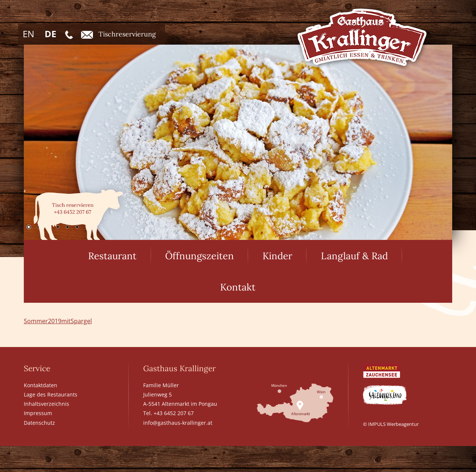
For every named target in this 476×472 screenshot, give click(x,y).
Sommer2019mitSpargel (58, 321)
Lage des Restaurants (51, 394)
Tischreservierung (118, 34)
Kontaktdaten (41, 385)
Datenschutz (39, 423)
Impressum (38, 413)
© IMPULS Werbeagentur (391, 424)
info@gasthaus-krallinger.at (178, 423)
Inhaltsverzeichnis (46, 404)
